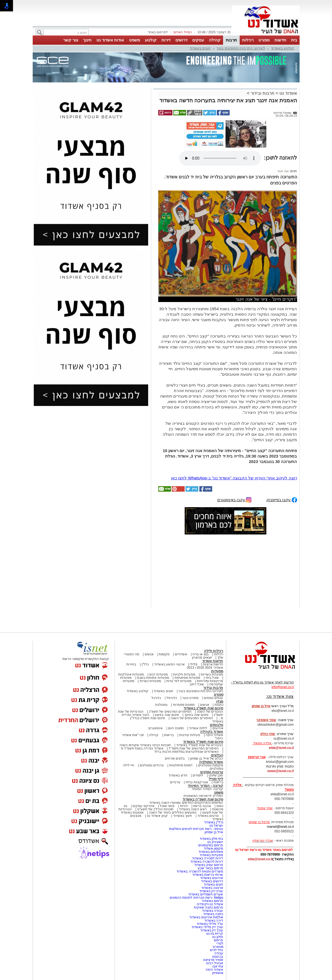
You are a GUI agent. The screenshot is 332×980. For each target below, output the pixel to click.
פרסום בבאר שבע (211, 868)
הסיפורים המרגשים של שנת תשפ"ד (193, 748)
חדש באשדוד (178, 775)
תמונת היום (176, 728)
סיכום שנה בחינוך (197, 715)
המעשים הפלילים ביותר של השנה (173, 812)
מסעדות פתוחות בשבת (153, 678)
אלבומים (217, 725)
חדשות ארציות (213, 664)
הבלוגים (217, 755)
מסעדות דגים (159, 674)
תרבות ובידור (262, 93)
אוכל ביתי (212, 678)
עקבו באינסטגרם (234, 499)
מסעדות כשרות (150, 681)
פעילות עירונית (190, 735)
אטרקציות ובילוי (197, 782)
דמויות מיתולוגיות (181, 765)
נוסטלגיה (161, 705)
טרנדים (175, 782)
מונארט (218, 947)
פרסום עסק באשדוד (209, 865)
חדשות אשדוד (213, 661)
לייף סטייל (216, 779)
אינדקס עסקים (143, 806)
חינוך (87, 40)
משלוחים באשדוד (211, 852)
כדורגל (156, 698)
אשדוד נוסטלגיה (211, 762)
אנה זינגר (283, 171)
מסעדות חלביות (184, 674)
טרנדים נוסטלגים (152, 765)
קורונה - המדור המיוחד (205, 786)
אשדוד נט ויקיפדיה (209, 904)
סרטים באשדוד (208, 816)
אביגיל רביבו (214, 963)
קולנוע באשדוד (283, 48)
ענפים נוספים (214, 698)
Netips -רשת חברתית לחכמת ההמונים (196, 898)
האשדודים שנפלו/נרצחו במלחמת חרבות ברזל (187, 752)
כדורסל (172, 698)
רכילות (248, 40)
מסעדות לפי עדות (179, 681)
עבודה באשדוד (212, 911)
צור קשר (71, 40)
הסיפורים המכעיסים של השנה (192, 718)
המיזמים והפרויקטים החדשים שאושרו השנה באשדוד (186, 803)
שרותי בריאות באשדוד (208, 875)
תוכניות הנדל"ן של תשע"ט (156, 809)
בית (294, 40)
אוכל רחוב (197, 684)
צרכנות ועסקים (212, 772)
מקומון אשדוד (213, 848)
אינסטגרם (156, 728)
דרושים (181, 40)
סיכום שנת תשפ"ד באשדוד (203, 742)
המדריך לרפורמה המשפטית (203, 796)
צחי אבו (218, 966)
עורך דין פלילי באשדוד (207, 927)
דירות (166, 40)
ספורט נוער (190, 698)
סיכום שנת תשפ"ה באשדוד (203, 799)
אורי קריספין (257, 757)
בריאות (169, 735)
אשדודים (181, 654)
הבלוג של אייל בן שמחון (207, 758)
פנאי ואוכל (167, 806)
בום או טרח (201, 654)
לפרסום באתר (158, 32)
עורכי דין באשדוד (211, 891)
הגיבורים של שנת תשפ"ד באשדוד (199, 745)
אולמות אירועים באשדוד (206, 917)
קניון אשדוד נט (157, 816)
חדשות (280, 40)
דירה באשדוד (214, 921)
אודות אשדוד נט (110, 40)
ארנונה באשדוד (212, 888)
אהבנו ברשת (202, 806)
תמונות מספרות (183, 705)
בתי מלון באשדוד (211, 839)
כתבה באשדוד (213, 914)
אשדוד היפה (214, 735)
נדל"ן (145, 664)
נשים (220, 806)
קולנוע (151, 40)
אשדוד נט (288, 93)
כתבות (219, 705)
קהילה (215, 40)
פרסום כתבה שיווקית (208, 907)
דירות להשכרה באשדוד (207, 862)
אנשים (149, 654)
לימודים (197, 775)
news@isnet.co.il (280, 771)
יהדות (184, 806)
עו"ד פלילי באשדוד (209, 924)
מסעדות (217, 671)
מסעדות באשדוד (211, 855)
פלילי (194, 664)
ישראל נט (216, 826)
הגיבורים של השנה (210, 712)
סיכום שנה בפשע (167, 715)
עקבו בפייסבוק (282, 499)
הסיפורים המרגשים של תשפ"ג (170, 712)
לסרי (220, 943)
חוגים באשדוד (200, 48)
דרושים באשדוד (212, 881)
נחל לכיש (217, 950)
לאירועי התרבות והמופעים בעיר (241, 48)
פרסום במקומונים (211, 845)
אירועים (218, 728)
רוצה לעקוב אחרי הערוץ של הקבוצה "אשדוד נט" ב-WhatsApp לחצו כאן (234, 478)
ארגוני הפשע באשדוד (169, 664)
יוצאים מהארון (202, 658)
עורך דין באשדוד (212, 930)
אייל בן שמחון (214, 832)
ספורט (264, 40)
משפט (135, 40)
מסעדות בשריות (212, 674)
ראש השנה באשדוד (193, 809)
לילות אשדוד (198, 728)
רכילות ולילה (214, 651)
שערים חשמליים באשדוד (206, 894)
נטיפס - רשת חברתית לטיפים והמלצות (196, 829)
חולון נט (217, 937)
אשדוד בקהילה (212, 732)
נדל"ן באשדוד (214, 822)
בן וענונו (218, 957)
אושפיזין (218, 973)
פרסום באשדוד (212, 901)
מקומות (164, 654)
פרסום (218, 940)
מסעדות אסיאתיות (187, 678)
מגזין (220, 701)
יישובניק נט (215, 842)
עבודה (219, 953)
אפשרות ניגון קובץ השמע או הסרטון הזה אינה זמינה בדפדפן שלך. (220, 158)
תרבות (231, 40)
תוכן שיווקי (216, 775)
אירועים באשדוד (212, 878)
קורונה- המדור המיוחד (208, 789)
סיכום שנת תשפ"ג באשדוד (203, 708)
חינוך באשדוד (183, 816)
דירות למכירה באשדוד (208, 858)
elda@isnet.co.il (281, 748)
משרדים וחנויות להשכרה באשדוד (200, 871)
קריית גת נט (215, 934)
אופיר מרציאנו (213, 960)
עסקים (198, 40)
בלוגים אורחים (175, 758)
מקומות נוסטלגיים (210, 765)
